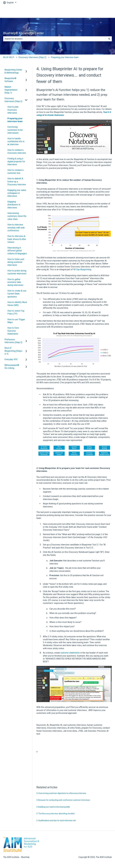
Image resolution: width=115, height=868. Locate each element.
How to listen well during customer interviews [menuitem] (16, 262)
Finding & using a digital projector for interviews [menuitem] (16, 162)
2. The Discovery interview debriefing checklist (56, 814)
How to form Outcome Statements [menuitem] (13, 331)
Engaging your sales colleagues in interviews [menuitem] (17, 193)
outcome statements (70, 653)
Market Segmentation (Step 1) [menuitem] (11, 90)
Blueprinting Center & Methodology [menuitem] (13, 71)
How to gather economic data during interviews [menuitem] (15, 282)
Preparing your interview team (65, 57)
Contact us (104, 11)
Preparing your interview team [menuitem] (15, 120)
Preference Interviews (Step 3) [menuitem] (13, 341)
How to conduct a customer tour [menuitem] (15, 172)
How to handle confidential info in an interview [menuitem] (16, 142)
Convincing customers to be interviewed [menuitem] (15, 130)
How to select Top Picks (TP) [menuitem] (16, 312)
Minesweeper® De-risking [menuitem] (12, 367)
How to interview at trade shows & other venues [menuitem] (17, 239)
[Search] (109, 39)
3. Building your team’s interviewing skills (53, 807)
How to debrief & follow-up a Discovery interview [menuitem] (17, 182)
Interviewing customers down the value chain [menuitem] (17, 216)
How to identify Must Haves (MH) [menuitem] (17, 304)
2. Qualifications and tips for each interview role (56, 820)
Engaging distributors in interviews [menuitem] (14, 205)
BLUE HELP (9, 57)
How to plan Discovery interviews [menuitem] (13, 110)
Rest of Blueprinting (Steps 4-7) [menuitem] (13, 351)
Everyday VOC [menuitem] (11, 359)
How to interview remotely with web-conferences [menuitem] (16, 228)
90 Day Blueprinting (82, 270)
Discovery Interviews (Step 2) (32, 57)
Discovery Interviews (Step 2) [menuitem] (13, 100)
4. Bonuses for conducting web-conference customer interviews (63, 800)
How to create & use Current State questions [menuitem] (17, 294)
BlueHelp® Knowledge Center (24, 33)
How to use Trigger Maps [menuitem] (16, 321)
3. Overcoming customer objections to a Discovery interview (61, 793)
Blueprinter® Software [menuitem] (10, 80)
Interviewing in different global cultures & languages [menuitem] (17, 251)
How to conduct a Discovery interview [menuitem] (17, 151)
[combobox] (55, 39)
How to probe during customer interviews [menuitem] (17, 272)
